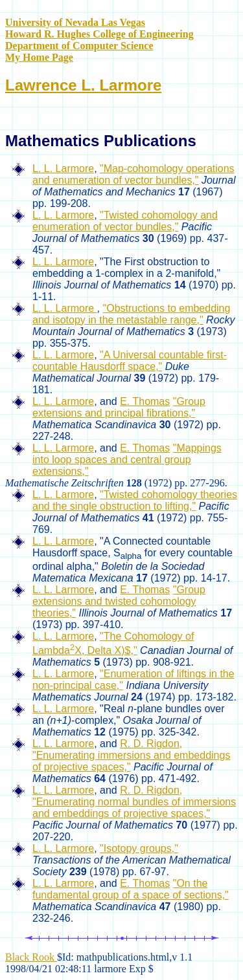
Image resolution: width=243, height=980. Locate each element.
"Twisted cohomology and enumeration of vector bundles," (125, 221)
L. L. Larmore (63, 169)
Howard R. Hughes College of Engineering (99, 34)
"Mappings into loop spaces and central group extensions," (127, 460)
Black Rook (31, 957)
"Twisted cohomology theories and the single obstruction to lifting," (135, 500)
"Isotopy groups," (139, 848)
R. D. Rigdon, (151, 744)
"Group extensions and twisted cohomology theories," (119, 601)
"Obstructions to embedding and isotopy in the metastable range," (131, 314)
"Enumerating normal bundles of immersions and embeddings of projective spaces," (134, 808)
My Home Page (39, 57)
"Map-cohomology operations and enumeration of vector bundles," (133, 174)
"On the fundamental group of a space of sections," (131, 889)
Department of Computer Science (79, 46)
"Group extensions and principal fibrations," (119, 407)
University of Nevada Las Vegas (75, 22)
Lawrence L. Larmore (83, 85)
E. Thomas (145, 401)
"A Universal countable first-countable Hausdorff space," (130, 361)
